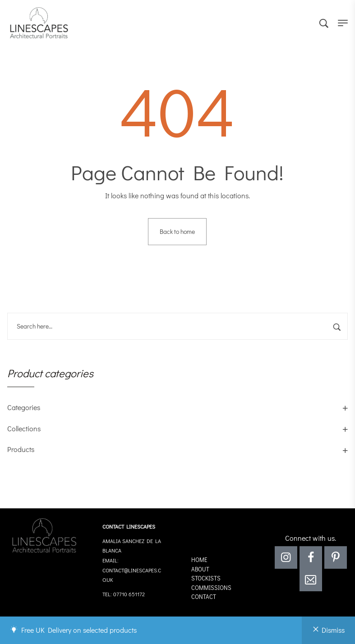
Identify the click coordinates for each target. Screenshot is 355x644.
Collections (24, 428)
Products (21, 449)
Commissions (211, 587)
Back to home (177, 231)
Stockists (206, 578)
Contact (204, 596)
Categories (24, 407)
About (200, 569)
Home (199, 560)
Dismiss (333, 630)
